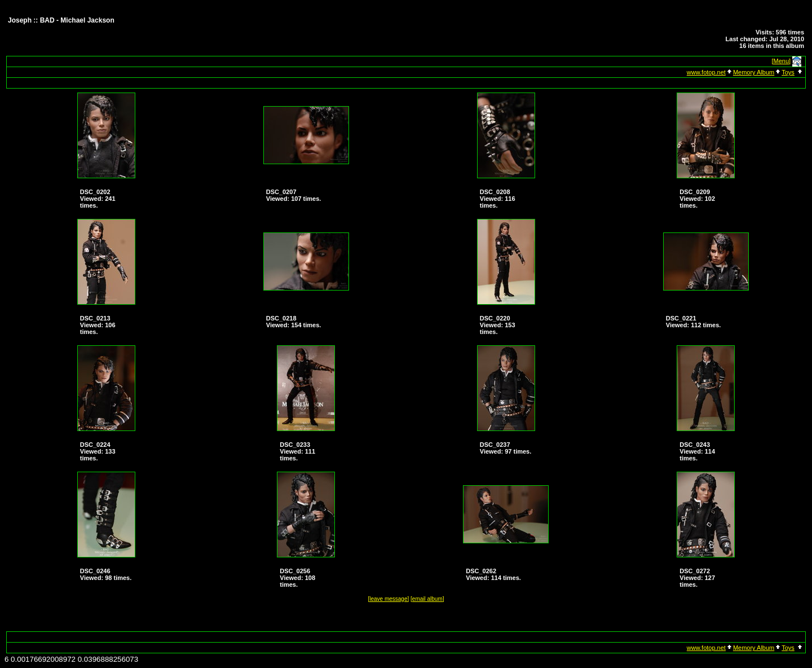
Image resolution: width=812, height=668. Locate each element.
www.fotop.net (706, 72)
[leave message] (388, 599)
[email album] (427, 599)
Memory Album (754, 72)
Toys (788, 72)
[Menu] (782, 61)
